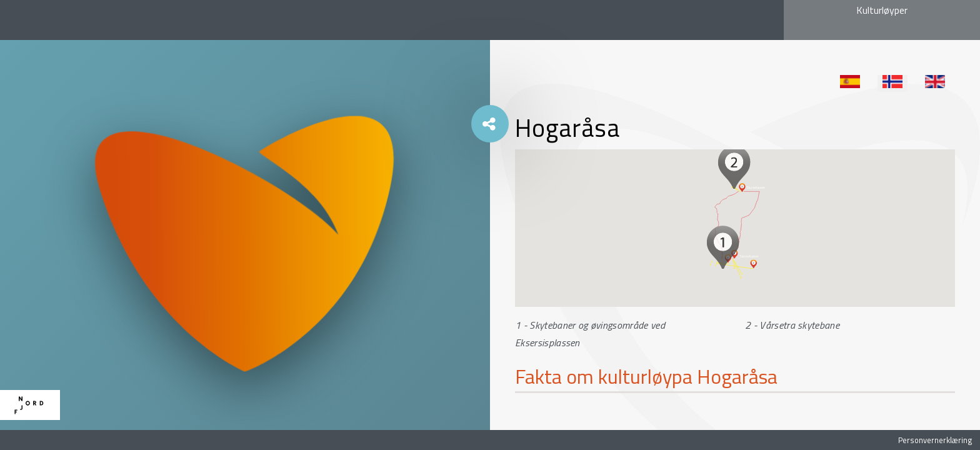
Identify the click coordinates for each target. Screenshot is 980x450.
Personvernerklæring (935, 440)
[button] (723, 247)
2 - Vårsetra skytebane (792, 325)
